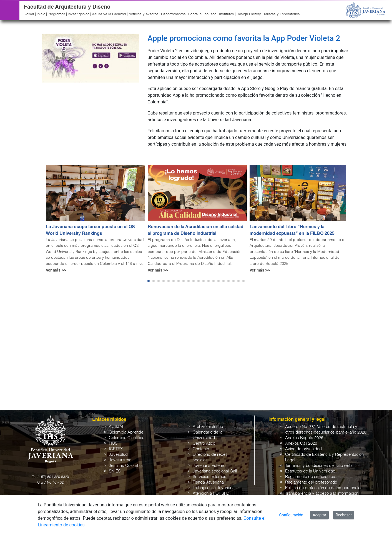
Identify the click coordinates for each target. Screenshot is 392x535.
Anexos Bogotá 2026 (304, 438)
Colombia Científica (127, 438)
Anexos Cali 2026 (301, 443)
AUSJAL (117, 427)
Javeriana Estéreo (209, 466)
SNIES (115, 471)
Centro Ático (204, 443)
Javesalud (118, 455)
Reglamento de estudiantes (310, 477)
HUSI (114, 443)
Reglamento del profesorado (311, 482)
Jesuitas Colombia (126, 466)
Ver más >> (56, 270)
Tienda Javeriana (208, 482)
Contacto (201, 449)
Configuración (291, 515)
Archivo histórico (208, 427)
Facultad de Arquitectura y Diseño (67, 7)
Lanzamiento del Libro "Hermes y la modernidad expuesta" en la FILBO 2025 (292, 230)
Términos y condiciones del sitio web (318, 466)
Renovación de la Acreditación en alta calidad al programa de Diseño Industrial (196, 230)
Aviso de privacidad (303, 449)
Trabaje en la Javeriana (214, 488)
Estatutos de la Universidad (310, 471)
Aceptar (319, 515)
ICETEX (116, 449)
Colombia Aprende (126, 432)
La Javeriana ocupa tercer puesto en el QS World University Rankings (90, 230)
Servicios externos (209, 477)
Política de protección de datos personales (324, 488)
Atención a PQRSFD (211, 493)
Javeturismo (120, 460)
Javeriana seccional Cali (215, 471)
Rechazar (344, 515)
